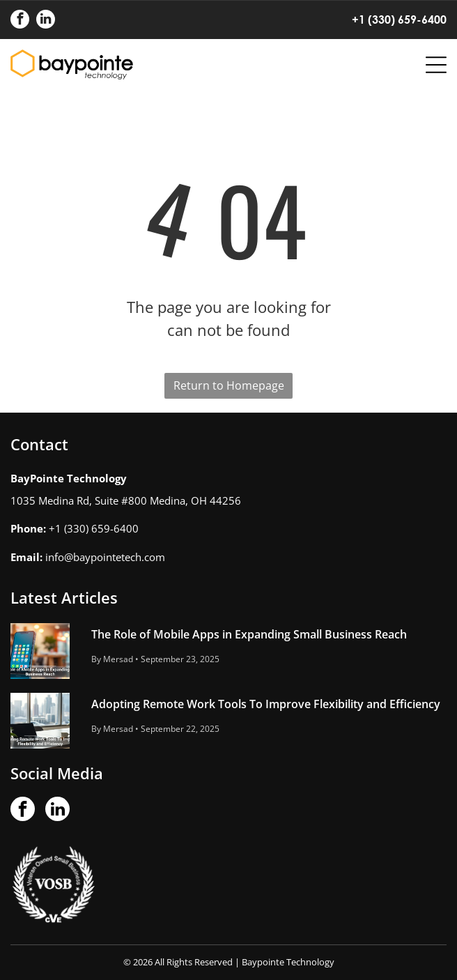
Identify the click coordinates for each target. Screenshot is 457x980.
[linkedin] (46, 21)
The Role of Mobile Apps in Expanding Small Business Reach (249, 634)
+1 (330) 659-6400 (399, 19)
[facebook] (20, 21)
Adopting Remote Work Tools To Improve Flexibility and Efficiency (266, 704)
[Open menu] (436, 65)
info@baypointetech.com (105, 557)
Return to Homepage (229, 385)
